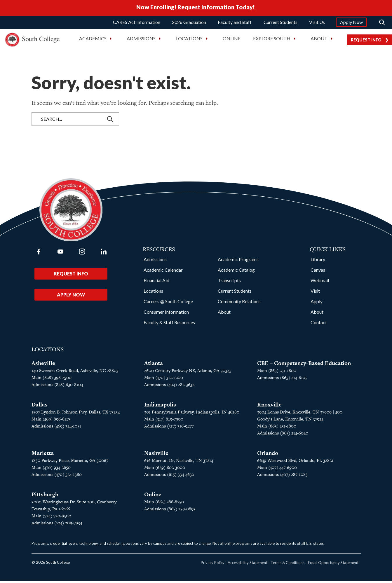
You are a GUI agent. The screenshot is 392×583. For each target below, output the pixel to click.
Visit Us (317, 24)
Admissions (155, 262)
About (224, 314)
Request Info (71, 276)
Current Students (281, 24)
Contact (319, 325)
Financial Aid (156, 283)
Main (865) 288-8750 (164, 504)
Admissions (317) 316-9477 (169, 428)
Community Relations (239, 304)
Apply (317, 304)
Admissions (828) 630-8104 (57, 387)
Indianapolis (160, 407)
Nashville (156, 455)
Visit (315, 293)
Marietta (43, 455)
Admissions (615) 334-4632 (169, 477)
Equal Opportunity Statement (333, 565)
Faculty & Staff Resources (169, 325)
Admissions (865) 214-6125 (282, 380)
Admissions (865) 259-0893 (170, 511)
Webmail (320, 283)
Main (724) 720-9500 (51, 518)
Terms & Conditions (288, 565)
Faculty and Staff (235, 24)
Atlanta (154, 365)
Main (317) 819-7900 (164, 421)
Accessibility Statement (248, 565)
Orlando (268, 455)
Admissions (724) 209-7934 (57, 525)
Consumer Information (166, 314)
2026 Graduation (189, 24)
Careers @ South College (168, 304)
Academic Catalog (236, 272)
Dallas (40, 407)
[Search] (382, 25)
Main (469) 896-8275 (51, 421)
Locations (153, 293)
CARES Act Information (137, 24)
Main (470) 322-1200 (164, 380)
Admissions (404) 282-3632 (169, 387)
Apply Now (351, 24)
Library (318, 262)
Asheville (43, 365)
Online (232, 41)
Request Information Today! (217, 8)
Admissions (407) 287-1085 (282, 477)
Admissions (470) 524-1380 (57, 477)
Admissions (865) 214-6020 (283, 435)
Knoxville (269, 407)
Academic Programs (238, 262)
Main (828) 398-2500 (52, 380)
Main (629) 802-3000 (165, 470)
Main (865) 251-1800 (277, 373)
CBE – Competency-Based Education (304, 365)
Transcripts (229, 283)
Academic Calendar (163, 272)
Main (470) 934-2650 (51, 470)
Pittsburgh (45, 497)
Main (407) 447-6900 (277, 470)
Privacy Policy (213, 565)
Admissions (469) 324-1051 (56, 428)
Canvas (318, 272)
